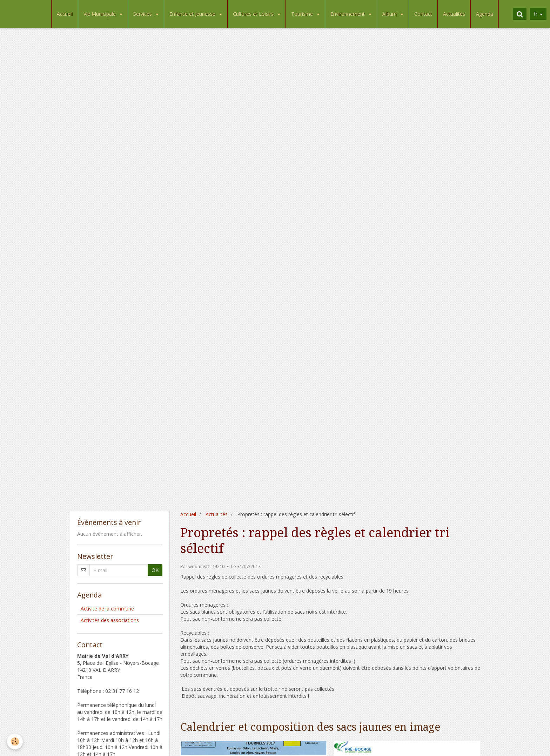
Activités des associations (110, 620)
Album (390, 14)
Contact (423, 14)
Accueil (65, 14)
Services (143, 14)
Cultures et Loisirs (254, 14)
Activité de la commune (107, 609)
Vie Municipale (100, 14)
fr (536, 14)
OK (155, 570)
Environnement (348, 14)
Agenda (485, 14)
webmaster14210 (206, 566)
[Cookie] (15, 741)
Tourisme (303, 14)
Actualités (454, 14)
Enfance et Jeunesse (193, 14)
